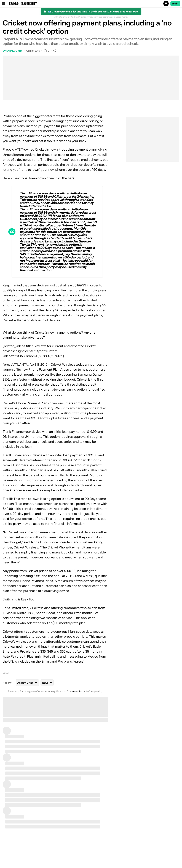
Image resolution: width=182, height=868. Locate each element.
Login (175, 4)
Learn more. (122, 17)
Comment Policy (76, 691)
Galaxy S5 (99, 305)
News (6, 673)
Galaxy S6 (52, 310)
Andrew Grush (14, 51)
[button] (91, 4)
